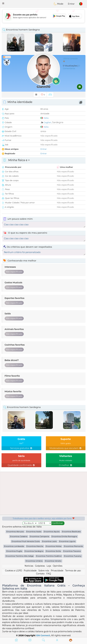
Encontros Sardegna (34, 551)
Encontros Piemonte (73, 546)
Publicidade (30, 571)
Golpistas (40, 566)
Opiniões (58, 566)
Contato (40, 574)
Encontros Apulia (52, 531)
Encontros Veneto (53, 561)
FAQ (49, 574)
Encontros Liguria (67, 541)
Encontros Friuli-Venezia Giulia (26, 541)
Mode (58, 4)
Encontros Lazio (49, 541)
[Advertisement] (43, 16)
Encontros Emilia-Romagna (64, 536)
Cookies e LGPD (14, 571)
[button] (3, 3)
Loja (49, 566)
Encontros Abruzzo (15, 531)
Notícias (29, 566)
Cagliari (47, 122)
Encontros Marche (35, 546)
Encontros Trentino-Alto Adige (20, 556)
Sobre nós (44, 571)
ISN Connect (43, 635)
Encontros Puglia (14, 551)
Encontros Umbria (34, 561)
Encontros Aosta (34, 531)
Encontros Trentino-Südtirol (49, 556)
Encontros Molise (54, 546)
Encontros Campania (39, 536)
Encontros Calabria (19, 536)
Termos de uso (73, 571)
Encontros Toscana (72, 551)
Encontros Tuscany (73, 556)
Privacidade (57, 571)
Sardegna (58, 122)
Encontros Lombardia (14, 546)
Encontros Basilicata (71, 531)
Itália (46, 118)
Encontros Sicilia (53, 551)
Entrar (71, 4)
